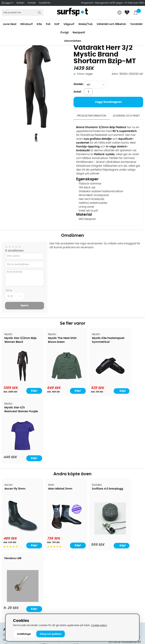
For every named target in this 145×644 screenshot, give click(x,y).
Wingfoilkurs (11, 578)
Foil (48, 24)
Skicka (137, 539)
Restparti (79, 33)
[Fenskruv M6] (126, 462)
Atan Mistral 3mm (52, 421)
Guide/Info (45, 3)
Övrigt (64, 33)
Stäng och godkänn (51, 634)
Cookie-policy (99, 625)
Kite (39, 24)
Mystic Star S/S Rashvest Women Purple (124, 342)
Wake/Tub (85, 24)
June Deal (9, 24)
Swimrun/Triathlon (86, 538)
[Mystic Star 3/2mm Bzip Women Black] (19, 381)
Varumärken (73, 41)
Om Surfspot (12, 503)
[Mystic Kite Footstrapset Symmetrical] (90, 380)
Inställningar (24, 634)
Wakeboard (81, 518)
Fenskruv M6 (121, 418)
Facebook (115, 579)
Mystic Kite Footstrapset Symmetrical (85, 342)
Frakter (8, 523)
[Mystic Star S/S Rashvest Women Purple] (126, 381)
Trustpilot (115, 596)
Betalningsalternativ (17, 518)
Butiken (20, 3)
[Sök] (23, 13)
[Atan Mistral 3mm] (55, 463)
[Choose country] (120, 13)
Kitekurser (10, 568)
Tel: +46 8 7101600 (50, 603)
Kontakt (32, 3)
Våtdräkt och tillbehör (111, 24)
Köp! (28, 391)
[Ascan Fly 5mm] (19, 463)
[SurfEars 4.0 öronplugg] (90, 465)
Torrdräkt (136, 24)
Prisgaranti (87, 3)
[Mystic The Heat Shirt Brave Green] (55, 380)
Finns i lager (85, 74)
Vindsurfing (81, 503)
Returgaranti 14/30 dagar (109, 3)
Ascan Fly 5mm (15, 421)
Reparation (11, 563)
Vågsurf (69, 24)
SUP (57, 24)
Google (114, 562)
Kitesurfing (80, 508)
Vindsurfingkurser (15, 573)
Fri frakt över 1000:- (135, 3)
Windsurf (26, 24)
